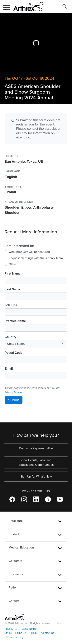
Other (12, 264)
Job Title (11, 305)
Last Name (12, 289)
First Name (13, 273)
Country (10, 337)
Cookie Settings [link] (15, 637)
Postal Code (13, 353)
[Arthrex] (27, 7)
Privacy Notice (13, 392)
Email (9, 369)
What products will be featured (29, 252)
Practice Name (15, 321)
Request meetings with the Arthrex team (36, 258)
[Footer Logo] (14, 617)
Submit (14, 400)
